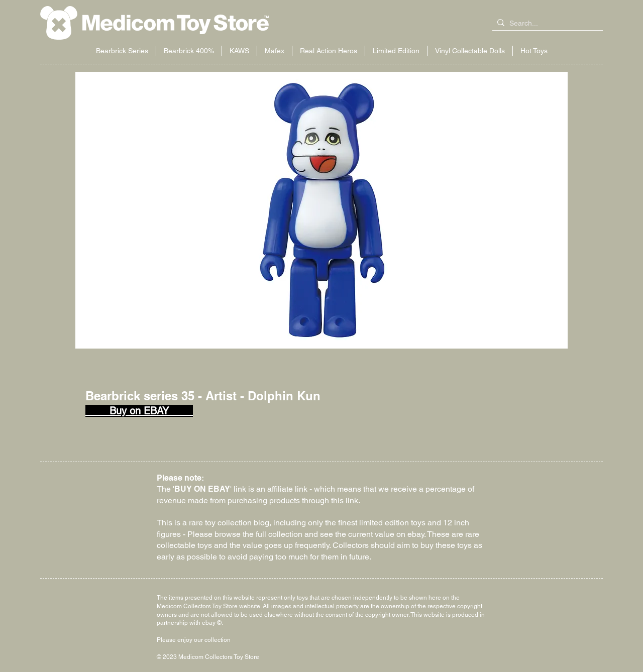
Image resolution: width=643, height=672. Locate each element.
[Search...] (546, 24)
